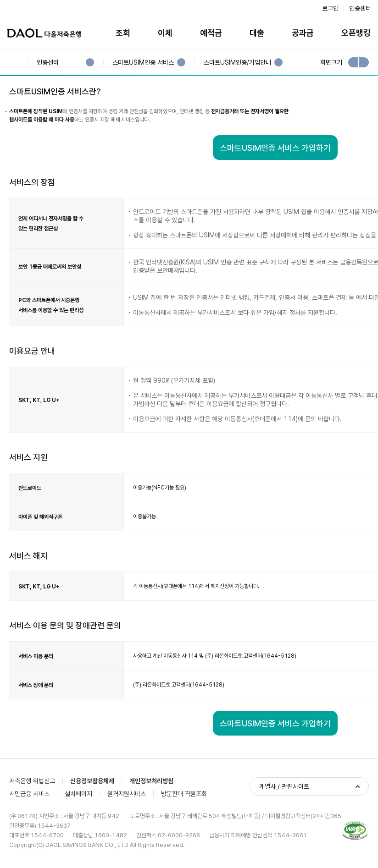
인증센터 (360, 8)
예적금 (211, 33)
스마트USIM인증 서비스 (143, 63)
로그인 (330, 8)
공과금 (303, 33)
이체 (165, 33)
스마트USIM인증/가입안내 (237, 63)
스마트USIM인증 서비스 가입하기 (275, 148)
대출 (257, 33)
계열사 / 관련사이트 (284, 786)
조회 (123, 33)
